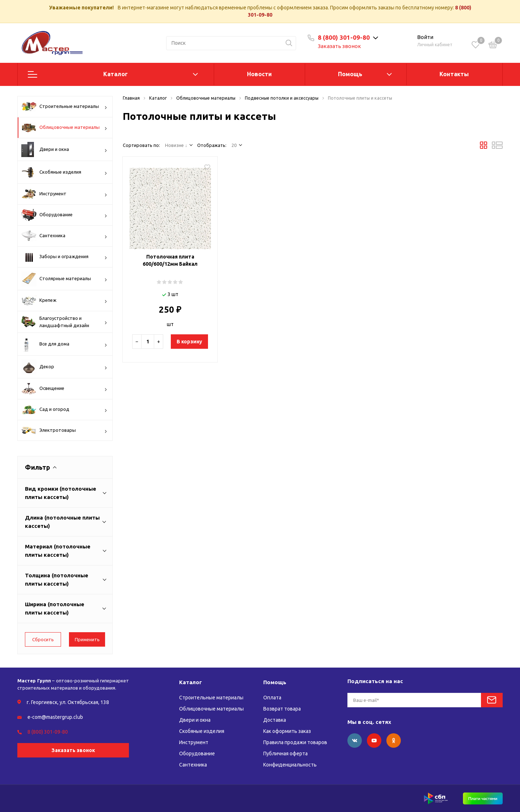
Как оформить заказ (287, 731)
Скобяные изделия (64, 172)
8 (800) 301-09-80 (344, 37)
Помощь (350, 74)
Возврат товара (282, 709)
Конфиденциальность (290, 765)
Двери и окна (64, 149)
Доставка (275, 720)
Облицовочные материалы (64, 127)
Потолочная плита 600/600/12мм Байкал (170, 260)
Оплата (272, 698)
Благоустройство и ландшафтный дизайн (64, 322)
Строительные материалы (64, 107)
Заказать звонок (339, 46)
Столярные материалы (64, 279)
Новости (259, 74)
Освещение (64, 389)
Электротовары (64, 431)
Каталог (116, 74)
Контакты (454, 74)
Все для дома (64, 344)
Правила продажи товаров (295, 742)
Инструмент (64, 194)
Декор (64, 367)
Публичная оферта (285, 754)
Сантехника (64, 236)
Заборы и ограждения (64, 257)
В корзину (189, 342)
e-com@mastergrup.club (55, 717)
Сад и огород (64, 410)
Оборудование (64, 215)
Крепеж (64, 301)
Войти (425, 37)
